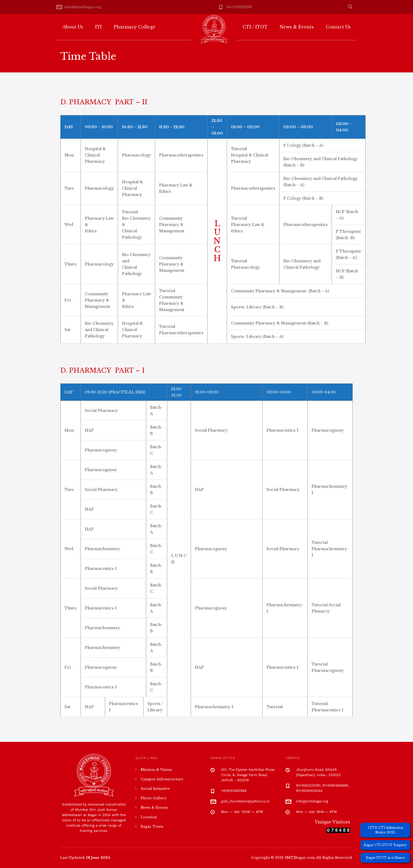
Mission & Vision (156, 770)
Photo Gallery (154, 798)
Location (149, 817)
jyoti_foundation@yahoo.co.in (245, 801)
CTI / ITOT (255, 27)
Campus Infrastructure (162, 779)
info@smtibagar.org (83, 7)
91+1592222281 (239, 7)
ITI (98, 27)
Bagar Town (152, 827)
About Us (73, 27)
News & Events (297, 27)
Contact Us (338, 27)
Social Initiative (155, 789)
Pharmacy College (135, 27)
